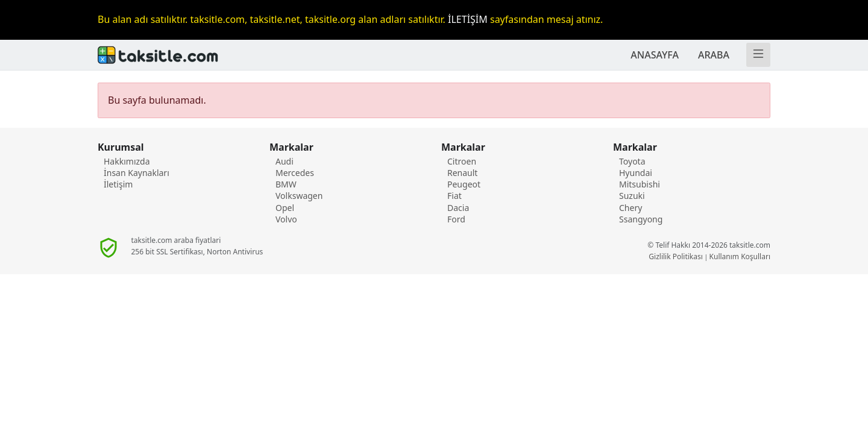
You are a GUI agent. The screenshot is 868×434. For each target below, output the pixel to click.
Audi (285, 161)
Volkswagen (299, 196)
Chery (631, 208)
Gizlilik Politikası (676, 256)
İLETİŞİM (468, 19)
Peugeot (464, 184)
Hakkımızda (127, 161)
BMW (286, 184)
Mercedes (295, 173)
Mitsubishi (640, 184)
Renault (462, 173)
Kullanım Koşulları (740, 256)
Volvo (286, 219)
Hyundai (636, 173)
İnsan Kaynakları (137, 173)
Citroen (462, 161)
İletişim (118, 184)
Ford (456, 219)
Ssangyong (641, 219)
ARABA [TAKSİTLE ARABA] (714, 55)
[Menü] (758, 55)
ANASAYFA (655, 55)
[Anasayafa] (262, 55)
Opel (285, 208)
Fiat (454, 196)
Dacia (458, 208)
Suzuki (632, 196)
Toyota (632, 161)
